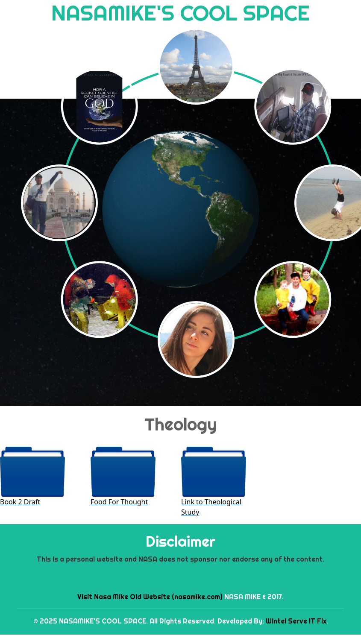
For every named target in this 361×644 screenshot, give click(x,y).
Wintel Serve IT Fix (296, 621)
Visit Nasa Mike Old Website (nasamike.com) (150, 597)
